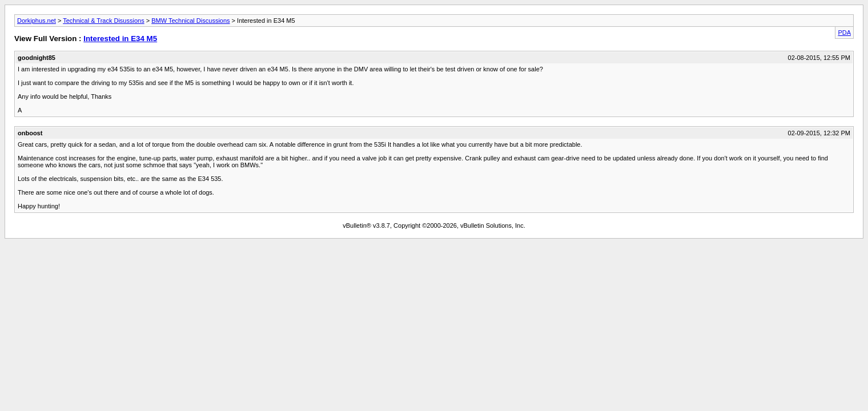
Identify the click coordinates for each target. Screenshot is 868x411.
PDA (844, 33)
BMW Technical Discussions (190, 21)
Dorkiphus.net (37, 21)
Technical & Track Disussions (103, 21)
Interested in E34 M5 (120, 39)
